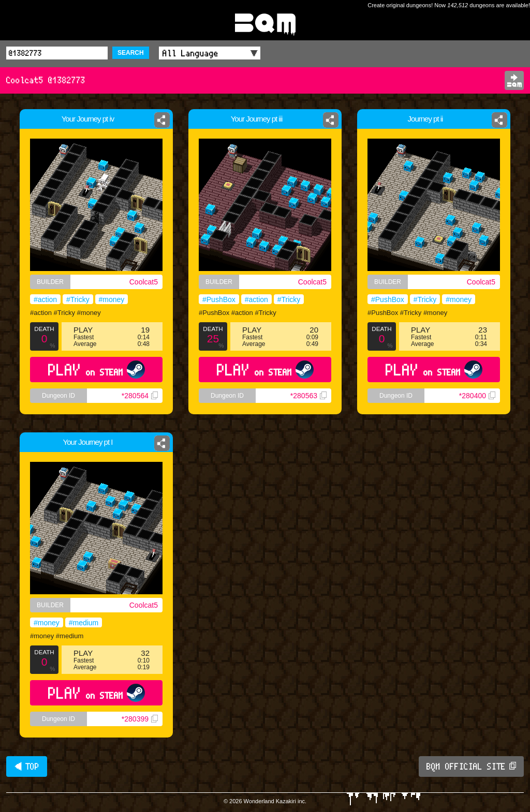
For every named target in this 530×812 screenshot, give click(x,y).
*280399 (140, 719)
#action (45, 299)
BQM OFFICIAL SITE (471, 766)
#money (112, 299)
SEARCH (131, 53)
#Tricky (78, 299)
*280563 (308, 396)
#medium (84, 623)
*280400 (477, 396)
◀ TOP (27, 766)
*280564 (140, 396)
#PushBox (219, 299)
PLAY (97, 370)
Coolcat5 (144, 282)
